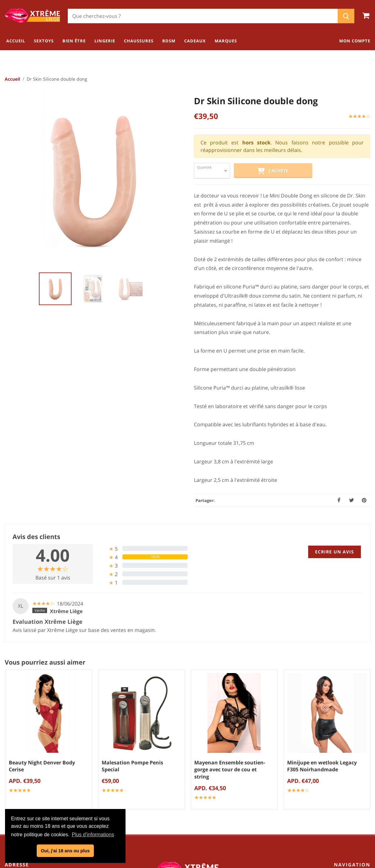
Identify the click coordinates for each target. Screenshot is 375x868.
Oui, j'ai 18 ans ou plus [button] (65, 851)
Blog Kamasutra (190, 784)
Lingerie (360, 761)
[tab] (142, 549)
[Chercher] (203, 16)
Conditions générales (190, 753)
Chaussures (355, 772)
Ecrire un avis (335, 552)
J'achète (273, 171)
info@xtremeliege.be (46, 782)
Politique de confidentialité (190, 763)
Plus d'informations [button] (93, 835)
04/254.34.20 (30, 772)
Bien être (359, 751)
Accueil (12, 79)
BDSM (362, 782)
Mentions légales (190, 774)
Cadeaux (359, 792)
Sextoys (360, 741)
